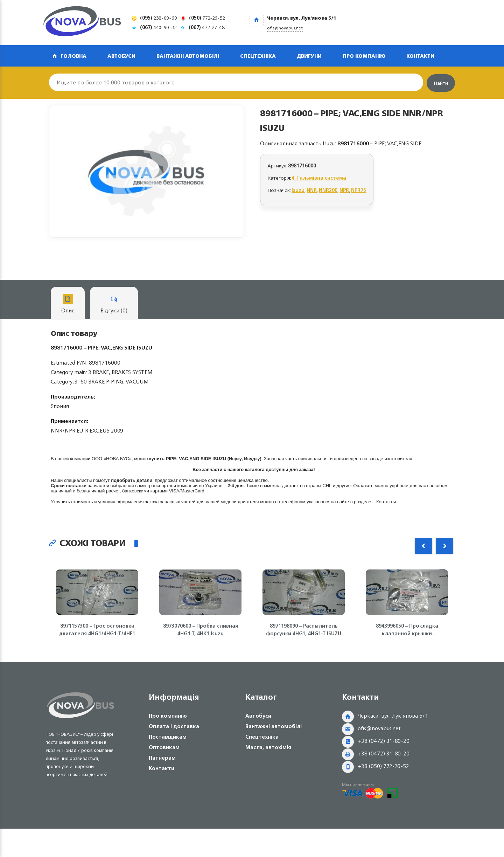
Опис (68, 305)
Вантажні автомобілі (188, 56)
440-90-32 (158, 27)
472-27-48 (207, 27)
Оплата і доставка (174, 726)
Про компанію (364, 56)
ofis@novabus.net (379, 728)
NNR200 (328, 190)
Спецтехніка (258, 56)
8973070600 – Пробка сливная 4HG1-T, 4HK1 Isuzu (201, 630)
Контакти (420, 56)
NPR (344, 190)
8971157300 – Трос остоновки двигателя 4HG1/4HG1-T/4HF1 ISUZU (97, 630)
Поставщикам (168, 737)
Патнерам (162, 758)
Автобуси (121, 56)
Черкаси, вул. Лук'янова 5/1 (393, 716)
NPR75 (359, 190)
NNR (312, 190)
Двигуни (309, 56)
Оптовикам (164, 747)
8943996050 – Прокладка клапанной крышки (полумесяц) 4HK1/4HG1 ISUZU (407, 630)
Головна (73, 56)
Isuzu (298, 190)
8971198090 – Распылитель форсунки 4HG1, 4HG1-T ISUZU (304, 630)
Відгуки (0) (114, 305)
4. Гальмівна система (319, 178)
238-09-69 (159, 18)
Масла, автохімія (268, 747)
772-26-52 (207, 18)
